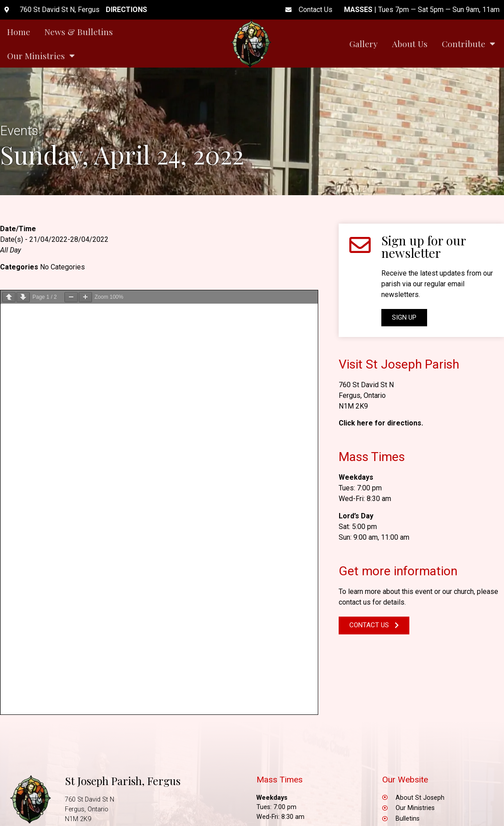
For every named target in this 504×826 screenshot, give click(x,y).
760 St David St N (366, 385)
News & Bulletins (79, 32)
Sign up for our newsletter (424, 247)
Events (19, 131)
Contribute (468, 43)
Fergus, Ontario (362, 395)
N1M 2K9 (353, 406)
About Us (410, 44)
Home (19, 32)
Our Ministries (41, 55)
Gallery (364, 44)
